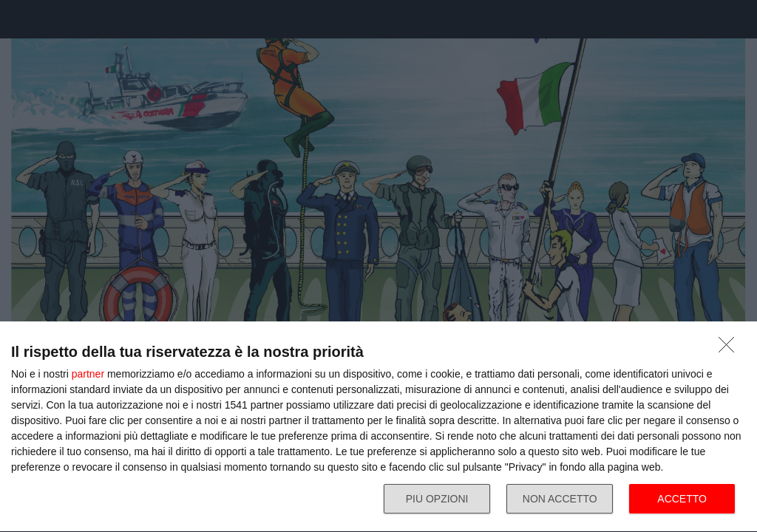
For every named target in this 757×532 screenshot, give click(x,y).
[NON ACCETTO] (730, 349)
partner (88, 374)
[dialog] (378, 427)
